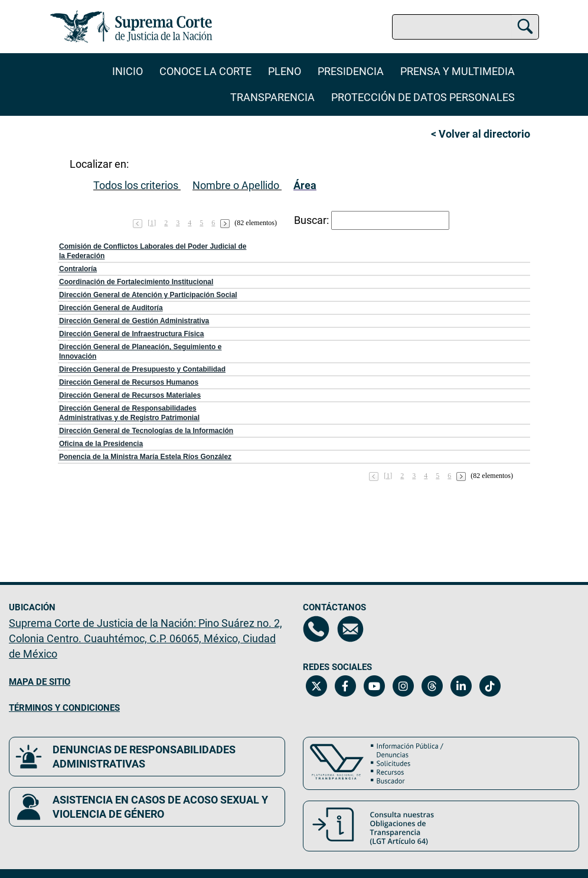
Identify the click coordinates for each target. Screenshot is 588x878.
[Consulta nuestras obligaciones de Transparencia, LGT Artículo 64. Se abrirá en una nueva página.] (441, 826)
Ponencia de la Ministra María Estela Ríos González (145, 457)
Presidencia (351, 71)
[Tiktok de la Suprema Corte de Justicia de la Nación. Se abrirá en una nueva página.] (490, 686)
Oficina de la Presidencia (101, 444)
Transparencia (272, 97)
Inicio (128, 71)
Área (305, 185)
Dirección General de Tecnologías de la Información (146, 431)
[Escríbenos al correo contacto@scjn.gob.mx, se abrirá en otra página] (350, 629)
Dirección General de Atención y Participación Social (148, 295)
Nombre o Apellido (236, 185)
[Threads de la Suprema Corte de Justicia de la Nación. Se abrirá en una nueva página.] (432, 686)
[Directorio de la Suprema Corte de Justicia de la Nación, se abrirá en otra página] (316, 629)
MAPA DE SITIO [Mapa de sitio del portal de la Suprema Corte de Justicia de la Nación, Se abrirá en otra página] (40, 682)
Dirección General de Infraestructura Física (131, 334)
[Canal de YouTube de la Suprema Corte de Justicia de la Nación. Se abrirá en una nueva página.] (374, 686)
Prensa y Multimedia (458, 71)
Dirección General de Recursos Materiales (130, 395)
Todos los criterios (136, 185)
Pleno (285, 71)
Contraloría (78, 269)
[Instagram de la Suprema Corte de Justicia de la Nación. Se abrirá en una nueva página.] (403, 686)
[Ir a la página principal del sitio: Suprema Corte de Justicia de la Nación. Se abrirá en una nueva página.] (131, 27)
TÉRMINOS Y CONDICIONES (64, 708)
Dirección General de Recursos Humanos (129, 382)
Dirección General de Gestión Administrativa (134, 321)
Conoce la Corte (205, 71)
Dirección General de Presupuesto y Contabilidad (142, 369)
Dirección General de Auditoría (111, 308)
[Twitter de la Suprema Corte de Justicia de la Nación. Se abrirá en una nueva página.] (316, 686)
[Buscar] (525, 25)
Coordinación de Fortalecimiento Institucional (136, 282)
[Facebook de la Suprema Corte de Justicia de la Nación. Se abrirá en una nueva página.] (345, 686)
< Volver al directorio (481, 134)
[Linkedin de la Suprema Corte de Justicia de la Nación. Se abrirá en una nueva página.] (461, 686)
